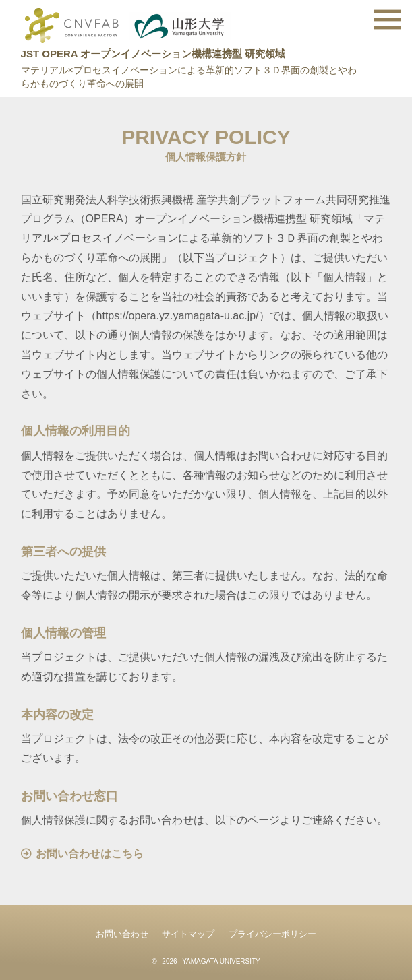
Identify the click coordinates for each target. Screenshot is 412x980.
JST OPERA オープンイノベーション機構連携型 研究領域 (153, 54)
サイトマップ (188, 934)
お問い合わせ (122, 934)
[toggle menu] (388, 20)
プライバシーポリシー (272, 934)
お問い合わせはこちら (90, 854)
